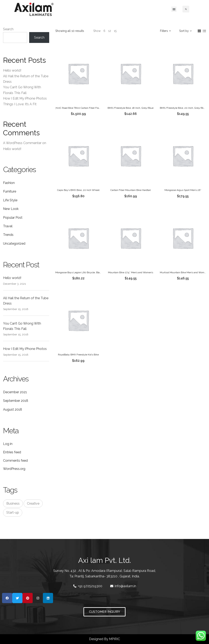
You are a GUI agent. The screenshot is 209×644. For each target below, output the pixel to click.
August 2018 (13, 409)
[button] (174, 9)
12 (110, 31)
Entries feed (12, 452)
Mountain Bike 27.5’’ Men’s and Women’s (131, 272)
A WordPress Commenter (22, 143)
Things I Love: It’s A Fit (20, 104)
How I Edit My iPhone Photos (25, 98)
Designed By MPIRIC (104, 639)
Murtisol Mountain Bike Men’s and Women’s (184, 272)
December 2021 (15, 392)
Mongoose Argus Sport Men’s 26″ (183, 190)
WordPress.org (14, 469)
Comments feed (15, 461)
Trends (8, 235)
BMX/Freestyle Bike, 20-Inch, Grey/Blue (183, 108)
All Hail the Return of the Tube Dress (26, 301)
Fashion (9, 183)
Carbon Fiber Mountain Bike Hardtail (131, 190)
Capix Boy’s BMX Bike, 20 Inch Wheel (78, 190)
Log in (8, 444)
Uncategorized (14, 244)
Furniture (10, 191)
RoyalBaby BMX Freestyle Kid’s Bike (78, 355)
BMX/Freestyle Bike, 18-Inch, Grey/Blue (131, 108)
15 (115, 31)
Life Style (10, 200)
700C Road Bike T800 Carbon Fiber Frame (79, 108)
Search (8, 29)
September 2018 (16, 401)
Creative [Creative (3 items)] (33, 503)
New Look (11, 209)
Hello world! (12, 70)
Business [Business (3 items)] (13, 503)
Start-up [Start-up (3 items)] (13, 512)
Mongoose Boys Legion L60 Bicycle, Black (79, 272)
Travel (8, 226)
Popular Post (13, 218)
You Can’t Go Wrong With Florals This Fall (22, 326)
